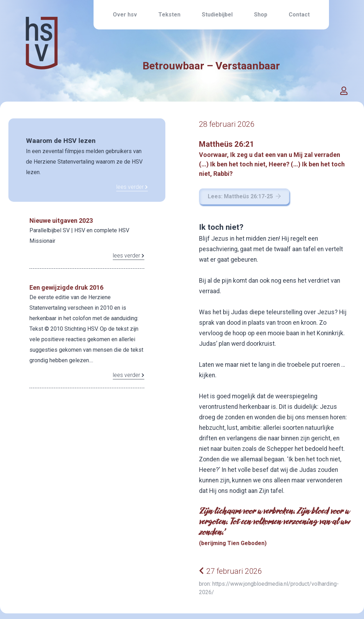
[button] (344, 91)
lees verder (132, 187)
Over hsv (125, 15)
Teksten (169, 15)
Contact (299, 15)
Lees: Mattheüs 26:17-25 (244, 196)
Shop (261, 15)
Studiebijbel (217, 15)
